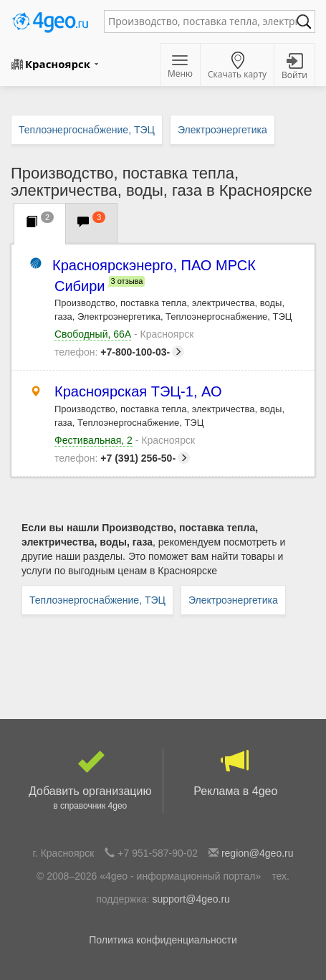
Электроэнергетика (233, 600)
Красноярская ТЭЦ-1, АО (138, 392)
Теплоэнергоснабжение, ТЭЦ (97, 600)
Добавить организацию (90, 781)
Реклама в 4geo (236, 773)
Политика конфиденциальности (163, 940)
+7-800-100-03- (119, 352)
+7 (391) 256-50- (122, 458)
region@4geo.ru (258, 853)
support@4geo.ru (191, 899)
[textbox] (202, 22)
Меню (180, 67)
